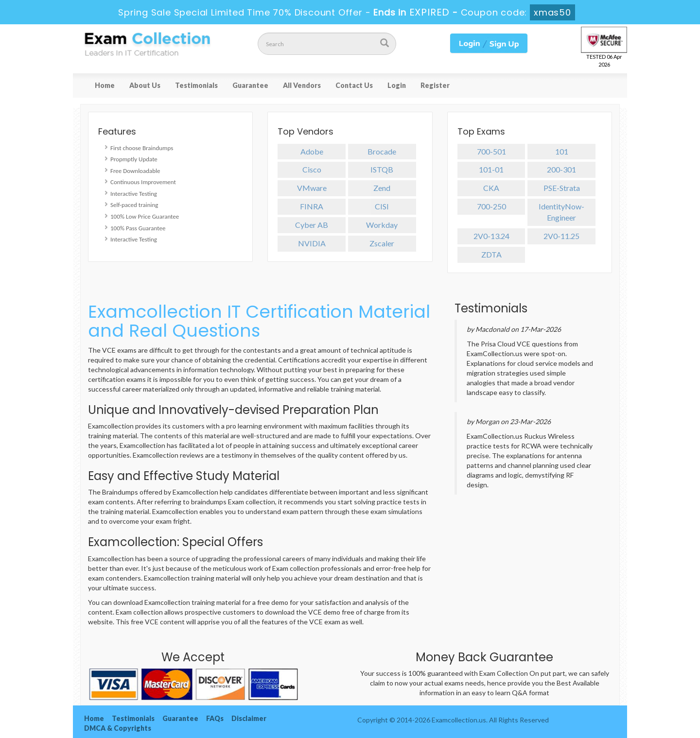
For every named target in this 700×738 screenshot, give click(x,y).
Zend (382, 188)
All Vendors (302, 85)
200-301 (561, 169)
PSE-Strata (562, 188)
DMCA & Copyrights (118, 728)
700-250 (491, 206)
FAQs (215, 718)
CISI (382, 206)
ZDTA (491, 254)
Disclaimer (249, 718)
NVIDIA (312, 243)
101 (562, 151)
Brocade (382, 151)
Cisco (312, 169)
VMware (312, 188)
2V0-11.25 (561, 236)
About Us (145, 85)
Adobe (312, 151)
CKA (491, 188)
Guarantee (250, 85)
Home (105, 85)
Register (435, 85)
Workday (382, 225)
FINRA (312, 206)
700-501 (491, 151)
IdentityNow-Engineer (561, 212)
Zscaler (382, 243)
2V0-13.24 (491, 236)
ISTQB (382, 169)
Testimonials (196, 85)
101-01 (491, 169)
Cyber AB (312, 225)
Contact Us (354, 85)
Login (397, 85)
